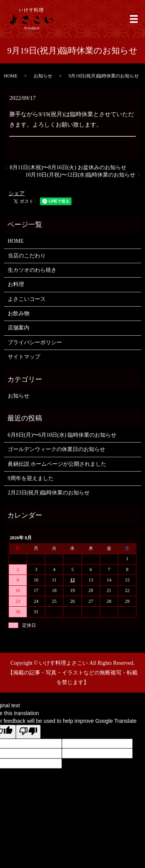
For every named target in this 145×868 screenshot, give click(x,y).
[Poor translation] (28, 732)
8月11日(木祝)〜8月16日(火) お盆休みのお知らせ (68, 167)
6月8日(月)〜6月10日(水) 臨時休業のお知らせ (62, 435)
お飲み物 (19, 313)
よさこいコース (27, 299)
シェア (17, 193)
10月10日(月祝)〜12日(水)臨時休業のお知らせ (80, 175)
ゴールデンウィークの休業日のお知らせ (56, 449)
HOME (11, 76)
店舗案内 (19, 328)
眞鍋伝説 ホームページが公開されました (57, 464)
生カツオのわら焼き (32, 270)
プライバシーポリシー (35, 342)
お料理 (16, 284)
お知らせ (43, 76)
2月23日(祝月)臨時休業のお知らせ (49, 493)
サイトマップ (24, 357)
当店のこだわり (27, 256)
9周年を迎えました (31, 478)
